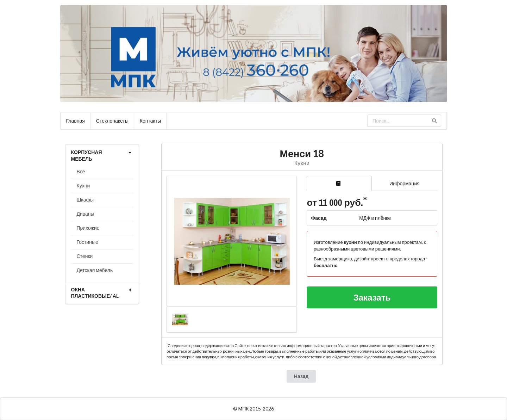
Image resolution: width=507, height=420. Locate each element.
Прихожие (88, 228)
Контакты (150, 121)
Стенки (85, 256)
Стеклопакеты (112, 121)
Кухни (83, 186)
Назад (301, 376)
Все (81, 171)
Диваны (86, 214)
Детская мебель (95, 270)
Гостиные (87, 242)
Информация (405, 183)
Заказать (372, 297)
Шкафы (85, 200)
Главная (76, 121)
